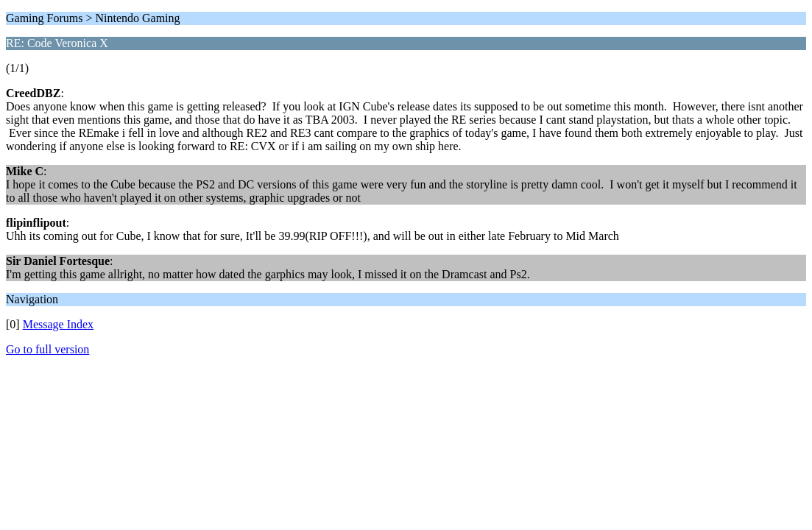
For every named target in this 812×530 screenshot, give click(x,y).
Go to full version (47, 349)
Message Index (58, 324)
